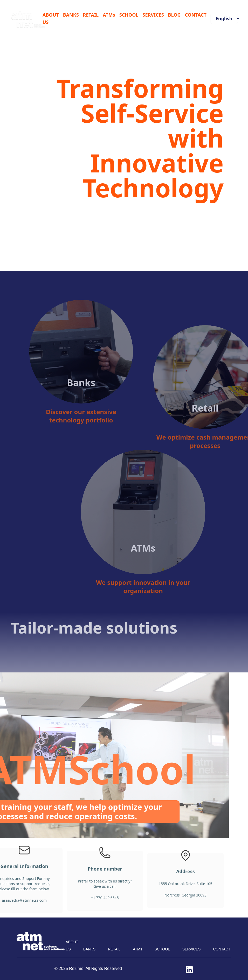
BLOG (174, 15)
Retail (230, 425)
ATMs (109, 15)
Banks (106, 366)
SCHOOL (129, 15)
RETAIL (91, 15)
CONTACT (196, 15)
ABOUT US (51, 18)
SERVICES (153, 15)
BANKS (71, 15)
